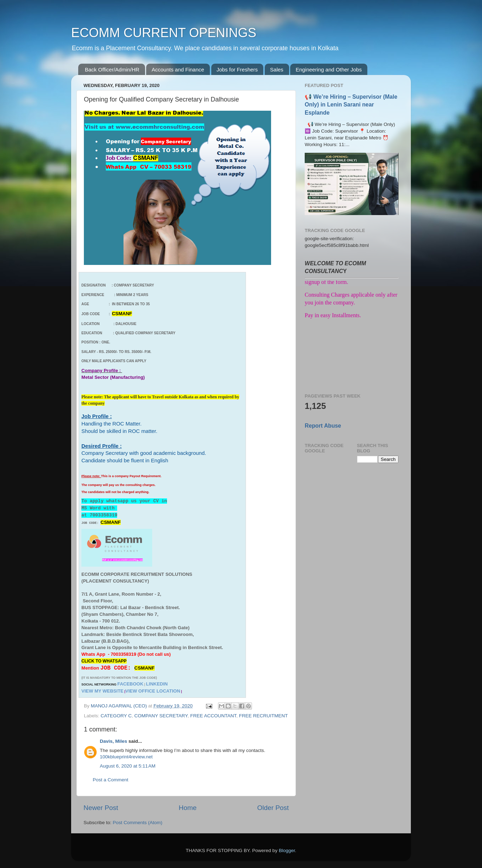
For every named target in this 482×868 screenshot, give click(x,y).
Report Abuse (323, 426)
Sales (277, 70)
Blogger (287, 850)
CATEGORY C (116, 716)
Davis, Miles (113, 741)
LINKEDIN (157, 684)
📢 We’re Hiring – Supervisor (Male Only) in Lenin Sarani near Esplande (351, 105)
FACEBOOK (130, 684)
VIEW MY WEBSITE (102, 691)
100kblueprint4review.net (126, 757)
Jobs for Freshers (237, 70)
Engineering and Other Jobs (329, 70)
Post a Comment (111, 780)
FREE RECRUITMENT (263, 716)
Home (188, 808)
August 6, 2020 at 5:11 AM (128, 766)
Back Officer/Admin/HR (112, 70)
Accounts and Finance (178, 70)
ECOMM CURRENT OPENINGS (164, 33)
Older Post (273, 808)
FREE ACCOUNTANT (213, 716)
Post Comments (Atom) (138, 823)
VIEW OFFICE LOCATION (153, 691)
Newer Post (101, 808)
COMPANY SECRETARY (161, 716)
